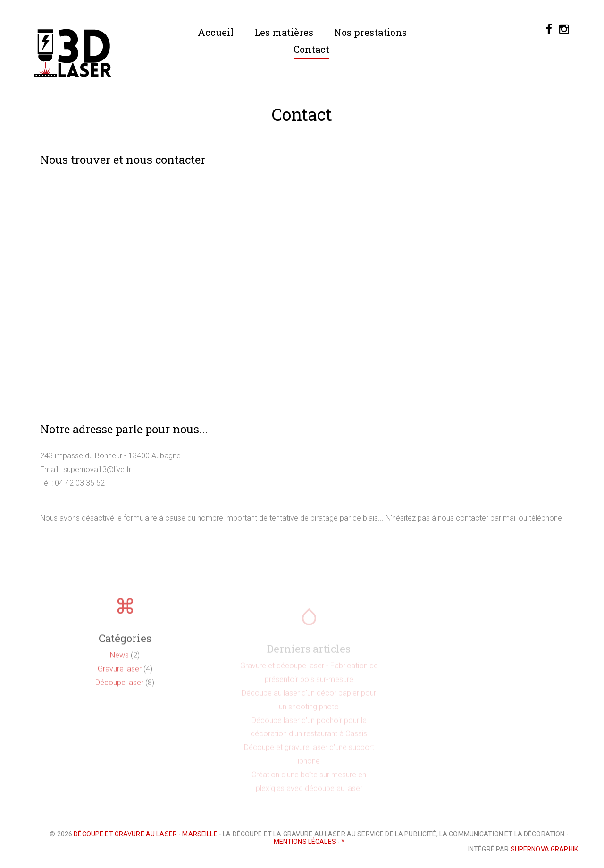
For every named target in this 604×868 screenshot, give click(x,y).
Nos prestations (370, 32)
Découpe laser (119, 689)
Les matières (284, 32)
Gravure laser (120, 676)
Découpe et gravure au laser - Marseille (145, 834)
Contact (311, 49)
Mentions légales (305, 842)
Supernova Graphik (544, 849)
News (119, 662)
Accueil (216, 32)
